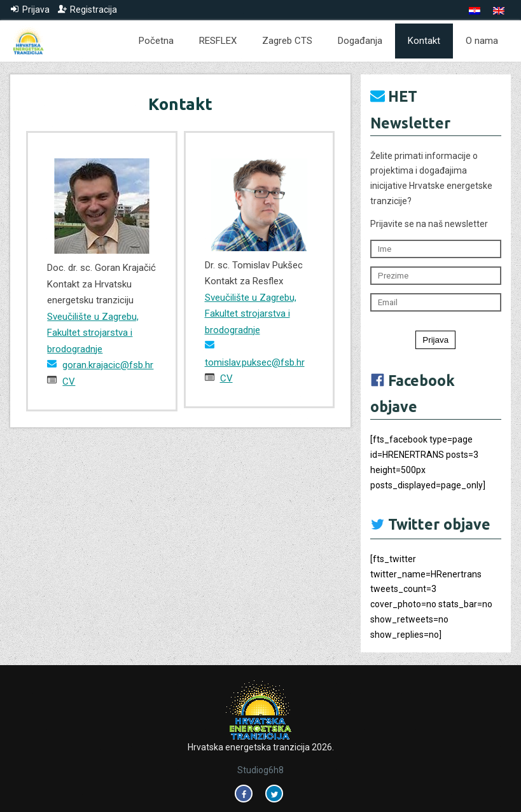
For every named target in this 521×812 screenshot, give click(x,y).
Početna (156, 41)
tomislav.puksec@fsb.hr (255, 362)
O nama (482, 41)
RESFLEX (218, 41)
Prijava (435, 340)
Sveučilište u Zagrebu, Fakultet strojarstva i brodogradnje (93, 333)
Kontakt (424, 41)
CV (69, 382)
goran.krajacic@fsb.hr (108, 365)
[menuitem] (475, 11)
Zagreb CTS (287, 41)
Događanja (360, 41)
